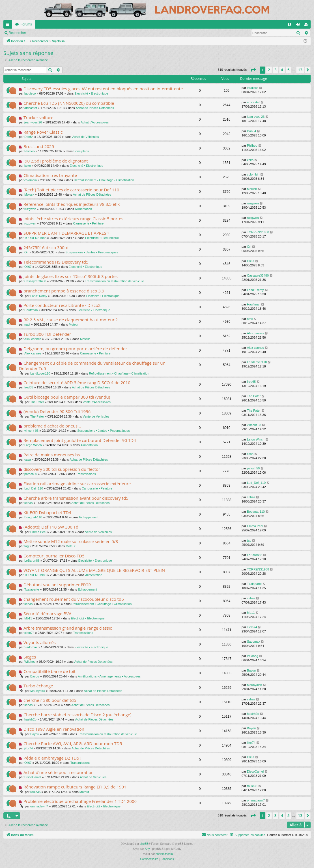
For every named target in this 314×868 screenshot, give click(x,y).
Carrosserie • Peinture (88, 223)
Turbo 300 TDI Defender (47, 334)
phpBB (144, 844)
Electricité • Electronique (91, 93)
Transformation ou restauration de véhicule (114, 281)
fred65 (29, 387)
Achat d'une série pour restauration (59, 772)
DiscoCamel (33, 777)
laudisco (30, 93)
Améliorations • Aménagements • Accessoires (109, 676)
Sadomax (31, 647)
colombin (31, 180)
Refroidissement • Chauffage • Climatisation (104, 180)
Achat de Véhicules (85, 137)
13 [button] (300, 70)
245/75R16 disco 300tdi (47, 247)
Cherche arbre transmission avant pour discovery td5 (76, 498)
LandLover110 (40, 373)
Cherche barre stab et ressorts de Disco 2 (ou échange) (78, 715)
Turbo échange (38, 686)
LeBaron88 (32, 561)
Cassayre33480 (35, 281)
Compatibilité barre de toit (50, 671)
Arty (147, 849)
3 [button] (276, 70)
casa (28, 459)
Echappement (89, 517)
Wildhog (30, 662)
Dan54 (29, 137)
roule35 (36, 792)
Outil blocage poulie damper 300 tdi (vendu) (67, 397)
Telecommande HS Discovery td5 (56, 262)
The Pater (37, 402)
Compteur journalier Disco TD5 (54, 556)
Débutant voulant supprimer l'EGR (57, 585)
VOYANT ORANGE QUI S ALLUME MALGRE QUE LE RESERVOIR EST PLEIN (94, 570)
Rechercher (17, 33)
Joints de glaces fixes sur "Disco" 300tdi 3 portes (71, 276)
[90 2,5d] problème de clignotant (56, 161)
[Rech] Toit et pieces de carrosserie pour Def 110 (71, 190)
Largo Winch (33, 445)
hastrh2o (30, 719)
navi (27, 324)
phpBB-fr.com (164, 854)
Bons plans (81, 151)
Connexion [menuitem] (299, 25)
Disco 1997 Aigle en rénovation (54, 729)
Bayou (35, 676)
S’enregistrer (68, 33)
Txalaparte (32, 589)
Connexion (42, 33)
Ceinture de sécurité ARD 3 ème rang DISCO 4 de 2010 (77, 382)
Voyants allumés (40, 642)
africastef (31, 108)
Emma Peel (38, 532)
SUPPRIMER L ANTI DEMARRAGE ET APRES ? (66, 233)
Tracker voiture (38, 117)
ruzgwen (30, 209)
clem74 (29, 633)
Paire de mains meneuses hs (52, 455)
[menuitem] (289, 24)
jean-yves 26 (33, 122)
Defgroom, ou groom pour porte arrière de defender (75, 349)
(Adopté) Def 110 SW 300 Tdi (51, 527)
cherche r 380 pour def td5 (50, 700)
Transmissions (86, 474)
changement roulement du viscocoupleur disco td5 (74, 599)
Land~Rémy (39, 296)
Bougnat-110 (33, 517)
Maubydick (38, 691)
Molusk (29, 194)
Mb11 (28, 618)
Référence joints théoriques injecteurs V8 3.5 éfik (72, 204)
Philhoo (30, 151)
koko (28, 166)
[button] (253, 70)
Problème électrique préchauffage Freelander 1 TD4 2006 (80, 801)
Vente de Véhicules (96, 416)
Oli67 (28, 267)
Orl (26, 252)
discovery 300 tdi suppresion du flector (62, 469)
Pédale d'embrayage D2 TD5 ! (52, 758)
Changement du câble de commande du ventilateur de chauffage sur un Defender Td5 (92, 366)
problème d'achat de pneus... (52, 426)
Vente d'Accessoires (97, 402)
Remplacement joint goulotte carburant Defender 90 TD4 (80, 440)
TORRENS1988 (35, 238)
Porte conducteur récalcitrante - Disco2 (62, 305)
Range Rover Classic (43, 132)
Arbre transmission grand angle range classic (68, 628)
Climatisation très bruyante (50, 175)
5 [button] (289, 70)
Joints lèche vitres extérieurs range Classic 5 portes (73, 219)
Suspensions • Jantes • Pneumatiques (92, 252)
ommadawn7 (39, 806)
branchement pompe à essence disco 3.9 (64, 291)
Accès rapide (9, 25)
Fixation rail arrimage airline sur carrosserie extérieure (77, 484)
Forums (26, 24)
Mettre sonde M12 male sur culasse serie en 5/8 (71, 541)
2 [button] (269, 70)
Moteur (74, 324)
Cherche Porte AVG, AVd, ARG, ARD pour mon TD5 (73, 743)
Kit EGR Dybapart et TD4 (47, 512)
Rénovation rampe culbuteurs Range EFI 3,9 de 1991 (75, 787)
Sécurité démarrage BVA (48, 613)
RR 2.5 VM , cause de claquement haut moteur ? (70, 320)
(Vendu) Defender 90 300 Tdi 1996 (57, 411)
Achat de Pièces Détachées (95, 108)
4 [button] (282, 70)
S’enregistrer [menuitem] (308, 25)
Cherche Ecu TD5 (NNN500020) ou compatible (69, 103)
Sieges (30, 657)
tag (26, 546)
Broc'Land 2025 (39, 146)
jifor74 (29, 748)
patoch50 (31, 474)
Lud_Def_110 (34, 488)
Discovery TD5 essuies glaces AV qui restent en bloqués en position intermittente (103, 89)
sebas (28, 503)
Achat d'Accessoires (95, 122)
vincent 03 (31, 431)
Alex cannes (33, 339)
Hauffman (31, 310)
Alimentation (84, 209)
